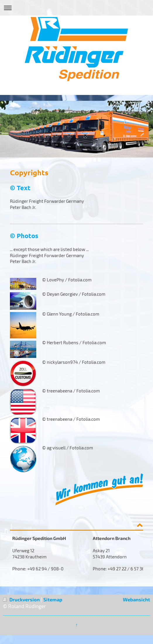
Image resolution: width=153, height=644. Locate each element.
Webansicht (136, 599)
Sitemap (53, 599)
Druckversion (22, 599)
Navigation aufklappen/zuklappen (76, 8)
